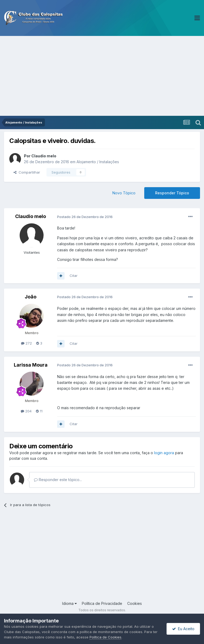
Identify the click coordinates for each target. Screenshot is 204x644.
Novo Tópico (124, 193)
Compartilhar (27, 172)
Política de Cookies (105, 637)
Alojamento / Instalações (98, 162)
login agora (164, 453)
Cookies (135, 603)
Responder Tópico (172, 193)
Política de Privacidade (102, 603)
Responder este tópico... (58, 480)
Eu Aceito (183, 629)
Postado (85, 217)
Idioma (69, 603)
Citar (74, 276)
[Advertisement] (102, 76)
